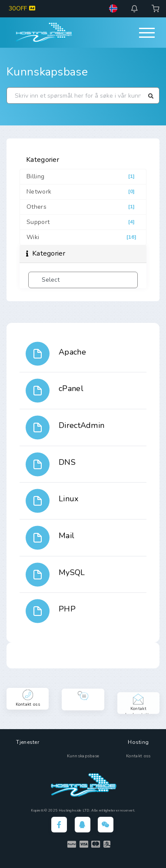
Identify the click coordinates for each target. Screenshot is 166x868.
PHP (67, 609)
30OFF (22, 8)
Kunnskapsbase (47, 72)
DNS (67, 462)
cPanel (71, 388)
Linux (69, 499)
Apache (72, 352)
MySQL (72, 572)
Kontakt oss (138, 756)
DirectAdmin (81, 425)
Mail (66, 536)
